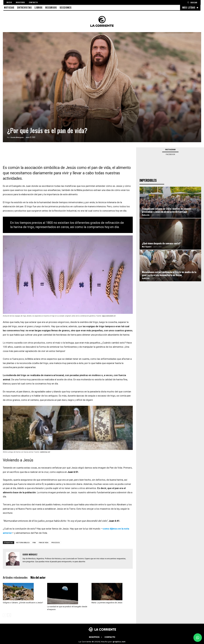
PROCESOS (56, 542)
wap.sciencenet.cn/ (109, 316)
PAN (34, 542)
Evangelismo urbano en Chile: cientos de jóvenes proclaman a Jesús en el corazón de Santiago (167, 210)
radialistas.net (45, 452)
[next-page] (9, 615)
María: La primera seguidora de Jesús (107, 603)
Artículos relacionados (15, 577)
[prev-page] (5, 615)
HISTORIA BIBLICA (23, 542)
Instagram (170, 150)
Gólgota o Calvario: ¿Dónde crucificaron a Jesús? (23, 603)
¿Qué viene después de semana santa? (161, 243)
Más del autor (38, 577)
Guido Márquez (17, 137)
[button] (192, 2)
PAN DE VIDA (44, 542)
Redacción (146, 215)
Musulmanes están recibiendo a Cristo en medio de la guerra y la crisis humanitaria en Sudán (169, 273)
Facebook (170, 154)
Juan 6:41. (114, 521)
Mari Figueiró (147, 247)
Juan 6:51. (73, 472)
